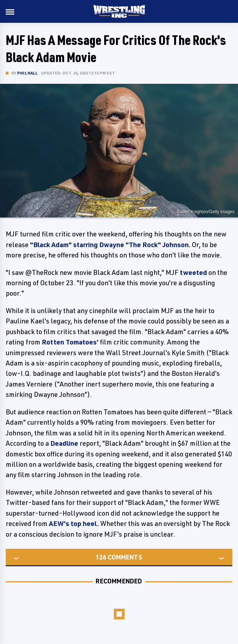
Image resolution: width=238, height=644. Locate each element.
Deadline (64, 443)
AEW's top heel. (74, 523)
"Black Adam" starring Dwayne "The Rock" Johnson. (110, 245)
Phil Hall (27, 73)
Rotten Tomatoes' (70, 342)
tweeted (193, 272)
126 (101, 557)
